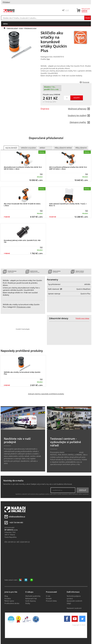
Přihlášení (6, 2)
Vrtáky (42, 148)
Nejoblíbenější (11, 148)
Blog (6, 596)
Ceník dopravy (31, 601)
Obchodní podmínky (33, 596)
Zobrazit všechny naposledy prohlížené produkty (46, 394)
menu (5, 24)
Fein (48, 59)
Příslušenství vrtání (30, 28)
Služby (28, 603)
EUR (67, 10)
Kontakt (49, 598)
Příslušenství (81, 148)
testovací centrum (72, 452)
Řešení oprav (9, 601)
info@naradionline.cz (17, 516)
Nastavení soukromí (74, 608)
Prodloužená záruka (12, 603)
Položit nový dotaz (82, 318)
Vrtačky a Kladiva (28, 148)
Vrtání (21, 28)
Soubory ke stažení (79, 115)
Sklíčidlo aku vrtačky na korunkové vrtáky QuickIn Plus (22, 373)
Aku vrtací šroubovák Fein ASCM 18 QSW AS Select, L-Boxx (22, 205)
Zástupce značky (80, 122)
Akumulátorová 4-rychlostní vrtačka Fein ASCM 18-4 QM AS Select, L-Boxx (23, 168)
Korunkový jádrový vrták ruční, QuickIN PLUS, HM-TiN (22, 241)
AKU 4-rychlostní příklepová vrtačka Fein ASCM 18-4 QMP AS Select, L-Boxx (68, 168)
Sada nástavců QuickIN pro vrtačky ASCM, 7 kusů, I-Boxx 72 (68, 205)
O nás (48, 596)
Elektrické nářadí (12, 28)
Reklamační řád (31, 598)
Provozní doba (51, 601)
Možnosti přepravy (79, 109)
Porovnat (86, 82)
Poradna (8, 598)
